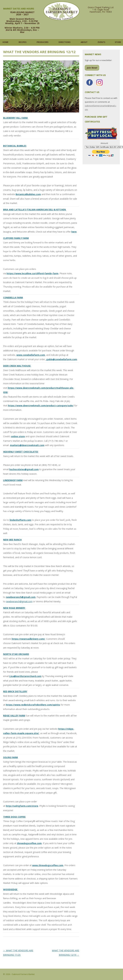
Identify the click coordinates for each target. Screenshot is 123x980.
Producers (42, 42)
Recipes (22, 42)
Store (118, 42)
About (84, 42)
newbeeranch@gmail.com (19, 601)
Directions (64, 42)
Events (101, 42)
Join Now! (92, 68)
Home (5, 42)
